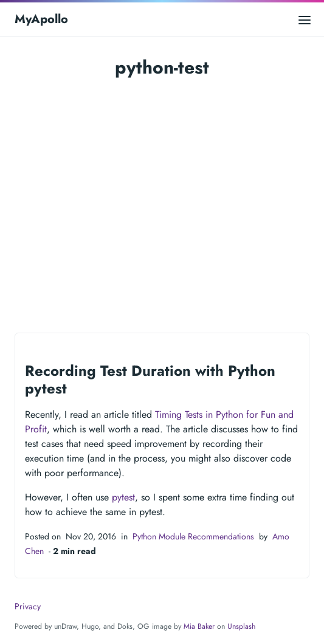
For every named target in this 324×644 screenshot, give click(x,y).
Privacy (28, 606)
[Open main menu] (305, 19)
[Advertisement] (162, 212)
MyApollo (41, 19)
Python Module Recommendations (193, 536)
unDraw (65, 626)
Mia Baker (199, 626)
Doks (125, 626)
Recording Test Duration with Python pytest (150, 379)
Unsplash (241, 626)
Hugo (90, 626)
